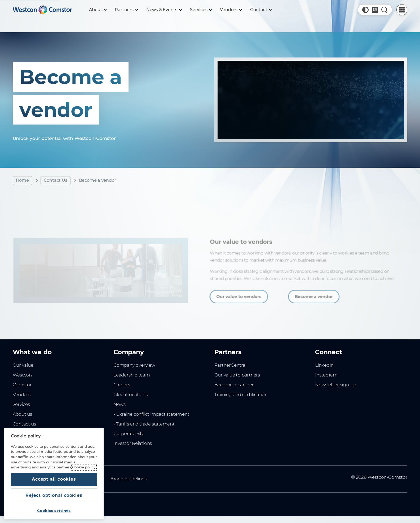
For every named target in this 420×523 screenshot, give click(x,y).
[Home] (42, 10)
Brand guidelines (128, 479)
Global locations (131, 395)
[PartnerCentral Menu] (402, 10)
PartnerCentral (230, 365)
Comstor (22, 385)
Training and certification (241, 395)
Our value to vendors (241, 294)
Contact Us (56, 180)
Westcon (22, 375)
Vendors (22, 395)
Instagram (326, 375)
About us (22, 414)
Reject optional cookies (54, 495)
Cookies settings (54, 511)
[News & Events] (164, 10)
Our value (23, 365)
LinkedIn (324, 365)
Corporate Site (129, 433)
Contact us (24, 424)
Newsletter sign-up (336, 385)
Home (22, 180)
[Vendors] (231, 10)
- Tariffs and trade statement (144, 424)
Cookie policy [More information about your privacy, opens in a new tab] (84, 467)
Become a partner (234, 385)
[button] (365, 10)
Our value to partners (237, 375)
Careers (122, 385)
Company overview (134, 365)
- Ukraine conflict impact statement (151, 414)
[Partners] (126, 10)
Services (21, 404)
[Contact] (261, 10)
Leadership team (132, 375)
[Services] (201, 10)
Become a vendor (310, 294)
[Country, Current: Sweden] (375, 10)
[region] (54, 473)
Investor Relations (133, 443)
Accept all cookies (54, 479)
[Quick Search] (384, 10)
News (120, 404)
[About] (98, 10)
